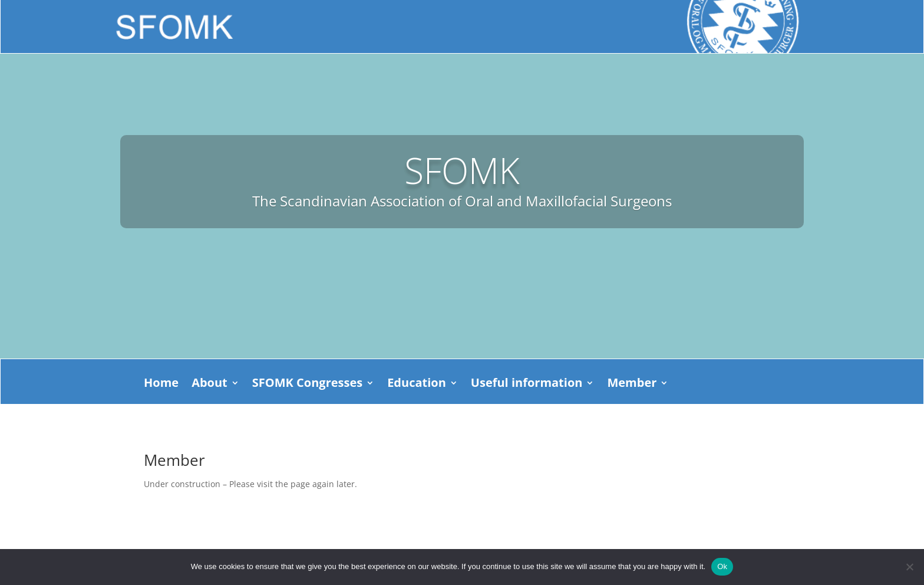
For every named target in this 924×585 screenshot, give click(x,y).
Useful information (527, 384)
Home (161, 384)
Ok (722, 566)
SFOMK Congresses (307, 384)
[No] (909, 567)
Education (417, 384)
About (209, 384)
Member (632, 384)
